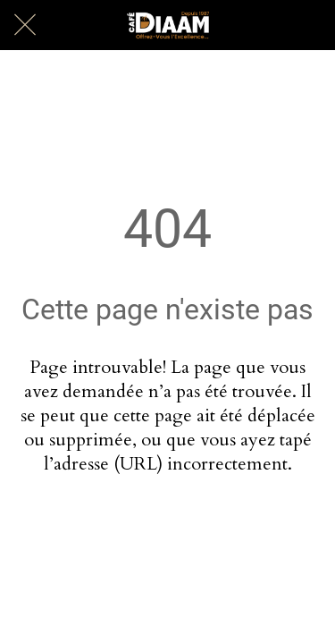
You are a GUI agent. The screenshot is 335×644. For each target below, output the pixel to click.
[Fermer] (25, 25)
